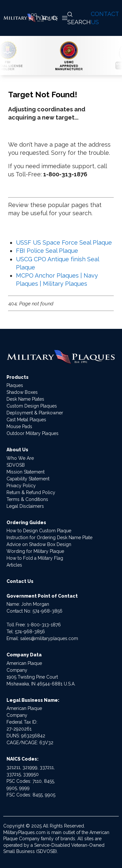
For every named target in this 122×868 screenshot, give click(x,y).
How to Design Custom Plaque (39, 531)
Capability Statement (28, 479)
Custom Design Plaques (32, 406)
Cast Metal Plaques (26, 420)
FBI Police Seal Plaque (47, 251)
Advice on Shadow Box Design (39, 544)
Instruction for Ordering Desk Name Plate (49, 538)
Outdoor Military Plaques (33, 433)
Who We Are (20, 458)
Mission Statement (26, 472)
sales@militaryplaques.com (49, 638)
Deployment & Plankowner (35, 413)
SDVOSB (16, 465)
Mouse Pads (19, 426)
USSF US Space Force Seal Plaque (64, 242)
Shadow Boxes (22, 392)
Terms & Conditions (27, 499)
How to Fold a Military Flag (35, 558)
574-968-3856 (47, 611)
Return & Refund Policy (31, 492)
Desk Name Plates (25, 399)
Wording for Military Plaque (35, 551)
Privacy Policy (21, 486)
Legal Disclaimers (25, 506)
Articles (14, 565)
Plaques (15, 385)
